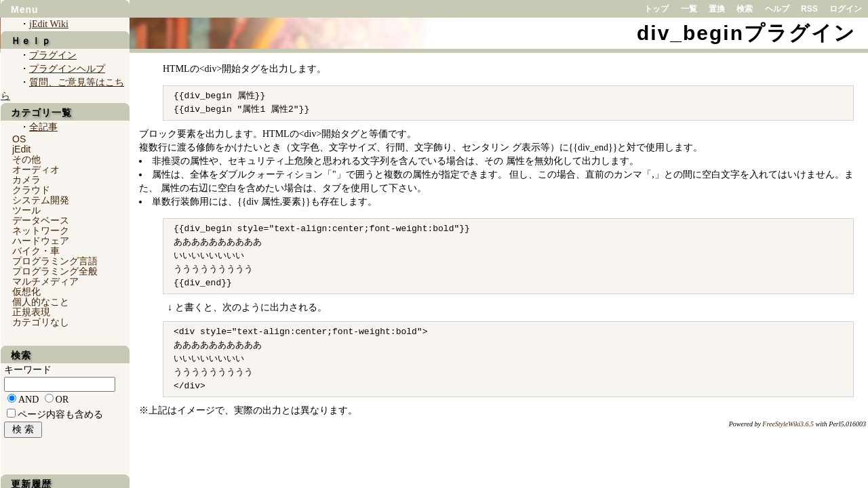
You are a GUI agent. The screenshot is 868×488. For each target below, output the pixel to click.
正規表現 (31, 312)
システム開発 (41, 200)
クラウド (31, 190)
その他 (26, 159)
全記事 (43, 127)
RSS (809, 9)
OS (19, 139)
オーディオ (36, 169)
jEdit (21, 149)
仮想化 (26, 291)
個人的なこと (41, 302)
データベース (41, 220)
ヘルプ (777, 9)
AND (28, 400)
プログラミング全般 (55, 271)
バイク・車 (36, 251)
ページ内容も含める (60, 414)
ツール (26, 210)
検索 (745, 9)
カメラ (26, 180)
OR (62, 400)
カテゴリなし (41, 322)
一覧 (689, 9)
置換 (717, 9)
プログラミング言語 (55, 261)
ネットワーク (41, 230)
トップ (656, 9)
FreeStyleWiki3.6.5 (788, 424)
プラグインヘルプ (67, 69)
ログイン (846, 9)
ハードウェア (41, 241)
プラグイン (53, 55)
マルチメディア (45, 281)
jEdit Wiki (49, 24)
